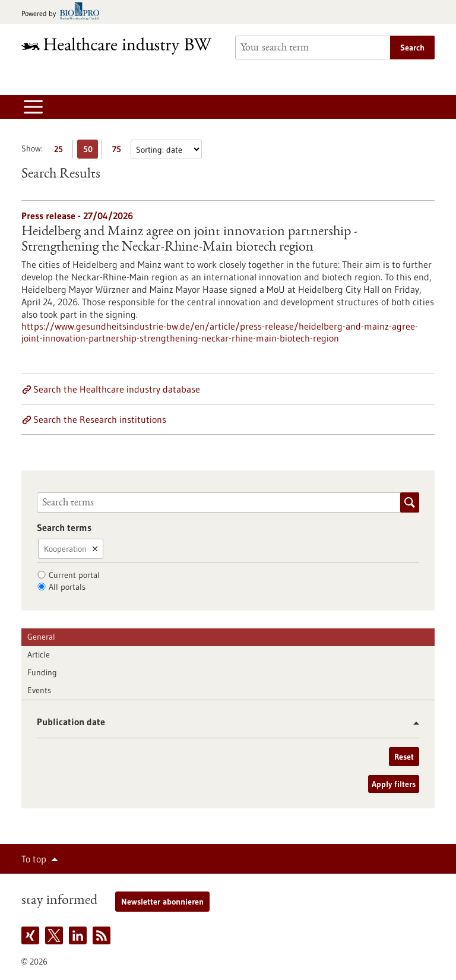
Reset (404, 757)
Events (39, 690)
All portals (67, 587)
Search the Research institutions (100, 419)
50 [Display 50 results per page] (91, 151)
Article (39, 655)
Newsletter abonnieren (162, 902)
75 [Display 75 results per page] (120, 151)
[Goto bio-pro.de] (64, 12)
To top (34, 859)
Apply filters (394, 784)
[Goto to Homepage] (121, 46)
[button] (412, 723)
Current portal (74, 575)
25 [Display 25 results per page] (61, 151)
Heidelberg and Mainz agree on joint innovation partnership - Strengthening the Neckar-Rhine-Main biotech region (190, 240)
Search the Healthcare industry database (117, 389)
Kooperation (65, 549)
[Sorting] (166, 149)
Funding (42, 672)
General (41, 637)
